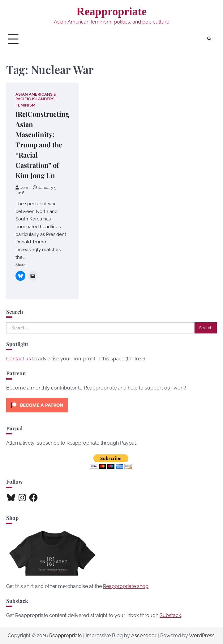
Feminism (25, 105)
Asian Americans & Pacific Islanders (36, 97)
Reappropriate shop (126, 586)
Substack (170, 615)
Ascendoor (144, 635)
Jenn (23, 187)
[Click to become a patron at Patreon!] (37, 414)
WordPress (202, 635)
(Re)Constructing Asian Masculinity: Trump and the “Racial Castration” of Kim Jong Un (42, 145)
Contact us (19, 359)
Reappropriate (111, 11)
